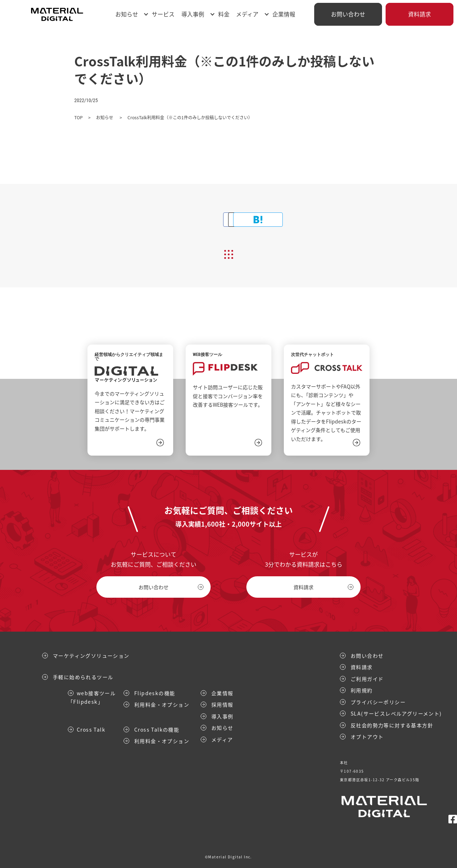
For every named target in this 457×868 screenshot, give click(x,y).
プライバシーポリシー (378, 702)
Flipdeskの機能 (155, 693)
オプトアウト (367, 737)
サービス (163, 14)
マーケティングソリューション (91, 655)
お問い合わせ (348, 14)
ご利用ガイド (367, 678)
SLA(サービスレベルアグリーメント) (396, 713)
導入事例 (193, 14)
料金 (224, 14)
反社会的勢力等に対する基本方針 (392, 725)
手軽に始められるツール (83, 677)
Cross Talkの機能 (157, 729)
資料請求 (420, 14)
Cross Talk (91, 729)
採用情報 (222, 704)
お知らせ (127, 14)
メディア (247, 14)
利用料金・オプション (162, 704)
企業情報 (284, 14)
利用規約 (362, 690)
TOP (79, 117)
